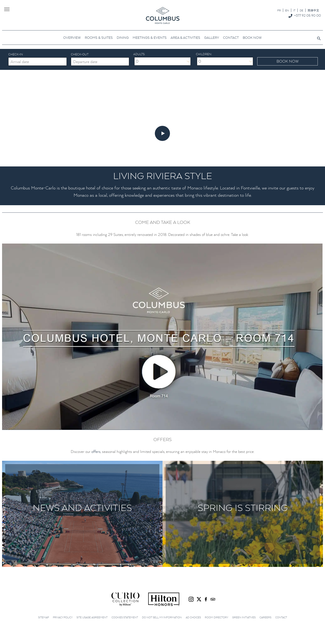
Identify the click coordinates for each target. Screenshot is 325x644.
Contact (281, 617)
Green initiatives (244, 617)
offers (96, 452)
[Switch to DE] (301, 10)
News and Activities (82, 508)
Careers (265, 617)
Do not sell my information (162, 617)
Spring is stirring (243, 508)
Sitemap (44, 617)
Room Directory (216, 617)
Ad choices (193, 617)
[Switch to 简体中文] (313, 10)
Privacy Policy (63, 617)
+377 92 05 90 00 (307, 15)
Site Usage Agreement (92, 617)
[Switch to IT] (294, 10)
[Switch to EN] (287, 10)
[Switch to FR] (279, 10)
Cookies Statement (125, 617)
